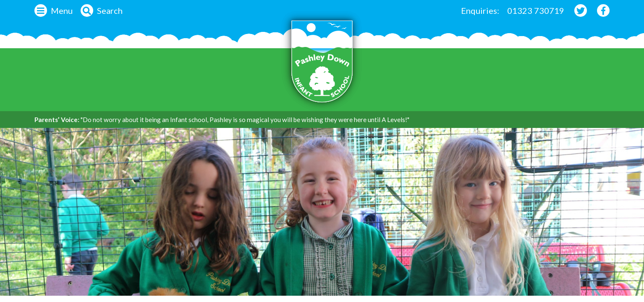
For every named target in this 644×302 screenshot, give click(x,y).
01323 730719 (536, 10)
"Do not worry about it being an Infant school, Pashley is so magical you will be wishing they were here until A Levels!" (245, 120)
